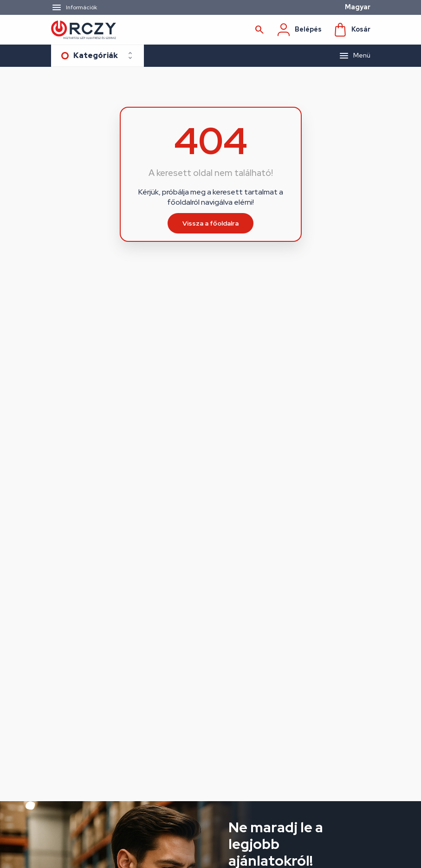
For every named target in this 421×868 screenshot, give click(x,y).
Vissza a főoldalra (210, 223)
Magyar (358, 7)
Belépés (299, 30)
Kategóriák (96, 55)
